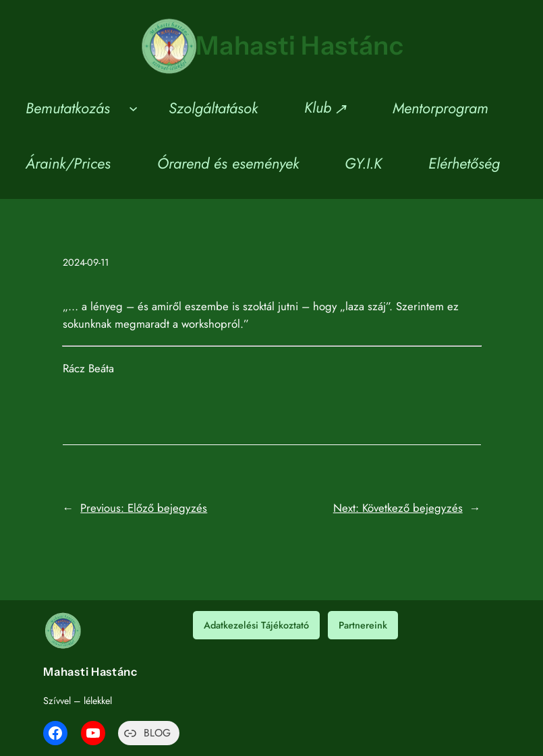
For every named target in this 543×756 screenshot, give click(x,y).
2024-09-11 (86, 262)
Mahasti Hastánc (300, 46)
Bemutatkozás (68, 108)
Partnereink (363, 625)
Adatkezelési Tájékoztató (256, 625)
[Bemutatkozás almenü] (133, 108)
